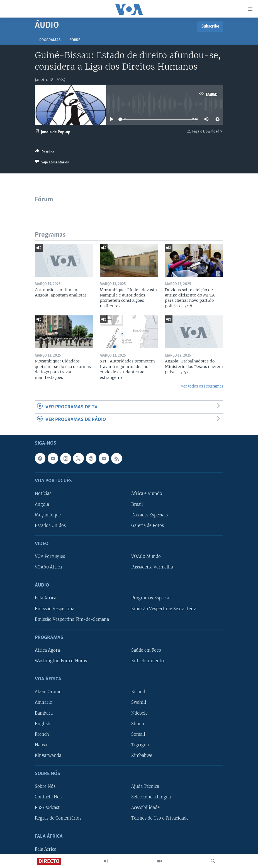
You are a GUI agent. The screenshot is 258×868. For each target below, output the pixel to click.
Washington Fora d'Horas (61, 661)
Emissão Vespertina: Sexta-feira (164, 609)
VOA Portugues (50, 556)
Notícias (43, 494)
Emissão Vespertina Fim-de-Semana (72, 619)
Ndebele (139, 713)
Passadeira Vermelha (152, 567)
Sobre (75, 40)
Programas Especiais (152, 598)
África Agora (47, 650)
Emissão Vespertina (55, 609)
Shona (138, 724)
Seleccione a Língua (151, 797)
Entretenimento (148, 661)
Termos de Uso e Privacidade (160, 818)
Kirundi (139, 692)
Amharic (43, 703)
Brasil (137, 504)
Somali (138, 734)
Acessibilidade (145, 808)
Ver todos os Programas (202, 386)
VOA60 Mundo (146, 556)
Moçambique (48, 515)
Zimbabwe (142, 756)
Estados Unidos (50, 526)
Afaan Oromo (48, 692)
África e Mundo (147, 494)
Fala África (46, 598)
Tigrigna (140, 745)
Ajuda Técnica (145, 786)
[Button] (45, 153)
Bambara (44, 713)
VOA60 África (48, 567)
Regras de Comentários (58, 818)
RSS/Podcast (47, 808)
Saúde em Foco (146, 650)
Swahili (139, 703)
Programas (50, 40)
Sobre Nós (45, 786)
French (42, 734)
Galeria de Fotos (148, 526)
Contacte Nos (48, 797)
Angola (42, 504)
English (43, 724)
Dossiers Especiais (149, 515)
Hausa (41, 745)
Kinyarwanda (48, 756)
